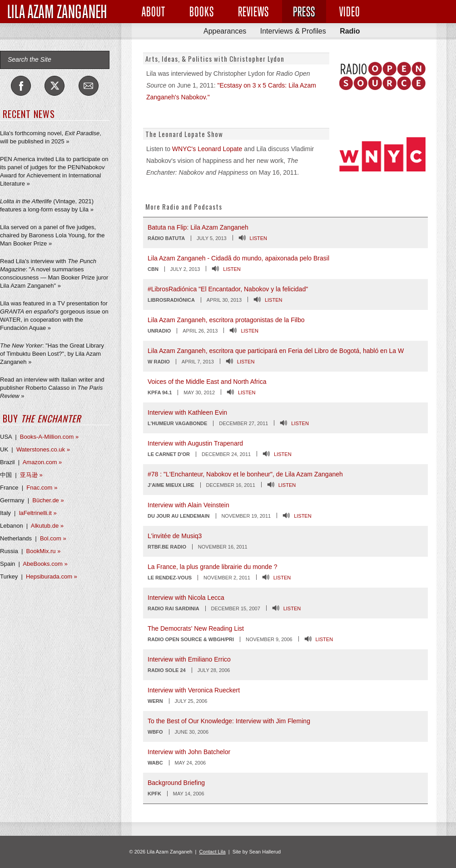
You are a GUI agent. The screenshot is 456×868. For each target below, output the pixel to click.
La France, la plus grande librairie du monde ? (213, 567)
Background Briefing (176, 783)
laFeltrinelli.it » (38, 513)
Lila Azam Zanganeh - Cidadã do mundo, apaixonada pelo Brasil (238, 258)
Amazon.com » (42, 462)
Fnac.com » (42, 488)
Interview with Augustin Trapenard (195, 443)
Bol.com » (53, 538)
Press (304, 12)
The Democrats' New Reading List (196, 628)
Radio (350, 31)
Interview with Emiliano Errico (189, 659)
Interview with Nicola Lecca (186, 598)
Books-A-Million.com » (49, 437)
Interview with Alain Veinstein (188, 505)
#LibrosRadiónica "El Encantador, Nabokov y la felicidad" (228, 289)
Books (202, 12)
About (154, 12)
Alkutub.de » (47, 526)
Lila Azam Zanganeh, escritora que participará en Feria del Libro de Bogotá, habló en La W (276, 351)
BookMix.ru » (44, 551)
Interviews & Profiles (293, 31)
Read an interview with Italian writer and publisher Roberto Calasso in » (52, 388)
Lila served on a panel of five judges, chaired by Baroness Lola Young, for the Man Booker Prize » (52, 235)
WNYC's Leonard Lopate (207, 149)
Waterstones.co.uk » (43, 449)
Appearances (225, 31)
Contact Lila (213, 852)
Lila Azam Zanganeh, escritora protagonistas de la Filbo (226, 320)
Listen (259, 238)
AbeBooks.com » (45, 564)
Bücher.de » (48, 500)
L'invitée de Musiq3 (175, 536)
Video (350, 12)
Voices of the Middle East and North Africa (207, 382)
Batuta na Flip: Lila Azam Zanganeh (198, 227)
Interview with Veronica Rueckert (194, 690)
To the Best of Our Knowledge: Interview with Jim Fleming (229, 721)
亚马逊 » (31, 475)
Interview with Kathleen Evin (187, 412)
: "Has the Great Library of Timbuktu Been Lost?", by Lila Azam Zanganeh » (52, 354)
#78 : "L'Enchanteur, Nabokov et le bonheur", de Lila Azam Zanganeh (245, 474)
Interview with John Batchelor (189, 752)
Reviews (253, 12)
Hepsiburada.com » (52, 576)
